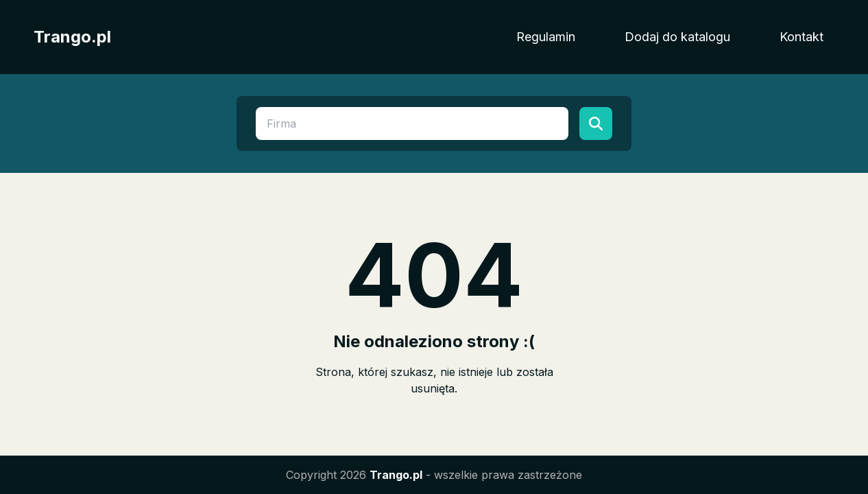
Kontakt (801, 37)
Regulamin (546, 37)
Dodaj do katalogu (677, 37)
